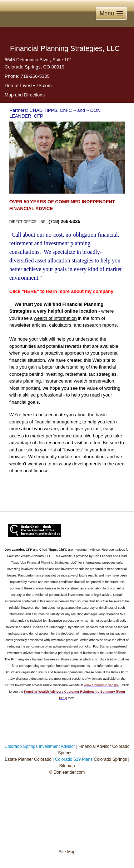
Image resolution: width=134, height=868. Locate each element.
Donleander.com (69, 772)
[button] (111, 13)
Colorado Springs (111, 759)
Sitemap (67, 766)
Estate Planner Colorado (28, 759)
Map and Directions (25, 95)
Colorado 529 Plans (74, 759)
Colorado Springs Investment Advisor (40, 746)
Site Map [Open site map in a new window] (67, 852)
